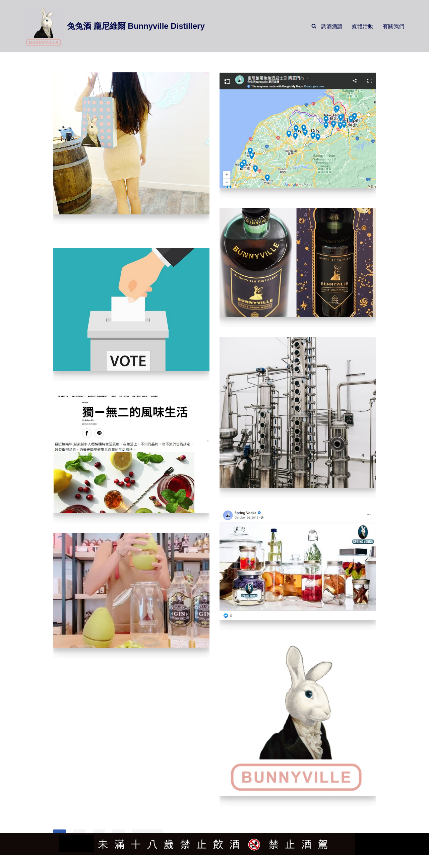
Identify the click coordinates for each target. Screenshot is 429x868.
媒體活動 (363, 26)
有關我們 (393, 26)
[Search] (314, 26)
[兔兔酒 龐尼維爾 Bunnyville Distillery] (114, 26)
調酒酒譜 (332, 26)
